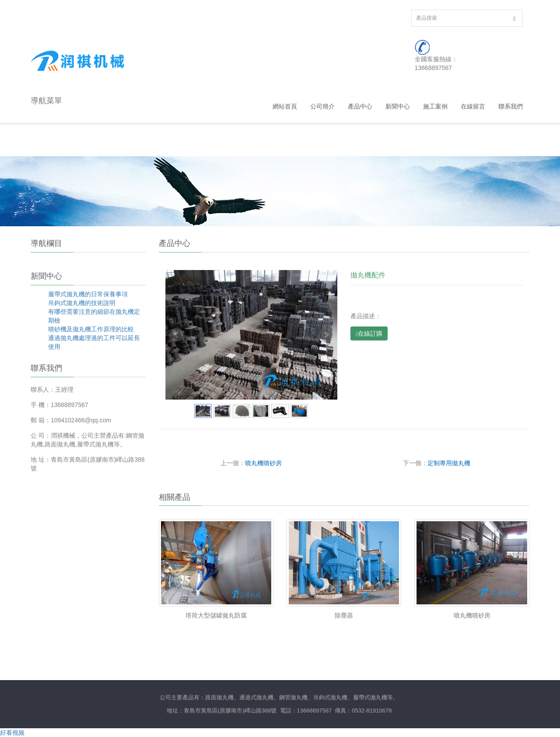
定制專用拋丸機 (449, 463)
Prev (177, 335)
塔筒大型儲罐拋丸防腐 (216, 615)
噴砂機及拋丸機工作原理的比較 (91, 329)
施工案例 (435, 106)
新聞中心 (398, 106)
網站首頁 (285, 106)
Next (326, 335)
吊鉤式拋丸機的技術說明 (82, 303)
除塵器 (344, 615)
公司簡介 (322, 106)
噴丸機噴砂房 (263, 463)
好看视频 (12, 733)
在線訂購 (369, 334)
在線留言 (473, 106)
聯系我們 (511, 106)
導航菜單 (46, 101)
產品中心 (360, 106)
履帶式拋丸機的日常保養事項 (88, 294)
